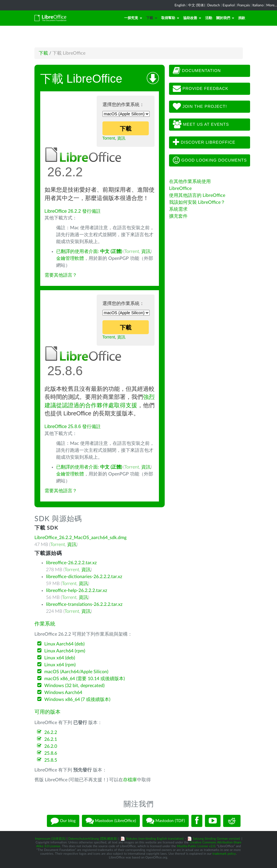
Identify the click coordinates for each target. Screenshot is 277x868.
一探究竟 (133, 18)
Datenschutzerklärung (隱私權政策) (93, 839)
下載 (152, 18)
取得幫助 (170, 18)
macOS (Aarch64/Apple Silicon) (76, 672)
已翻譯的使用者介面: (89, 251)
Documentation (197, 71)
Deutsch (214, 5)
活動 (209, 18)
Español (229, 5)
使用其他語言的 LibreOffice (197, 195)
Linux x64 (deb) (60, 658)
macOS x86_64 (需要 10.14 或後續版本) (85, 679)
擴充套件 (178, 216)
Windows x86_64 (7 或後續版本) (77, 699)
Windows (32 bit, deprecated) (74, 686)
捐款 (242, 18)
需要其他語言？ (61, 275)
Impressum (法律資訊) (50, 839)
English (180, 5)
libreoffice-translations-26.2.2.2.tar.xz (84, 604)
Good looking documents (210, 160)
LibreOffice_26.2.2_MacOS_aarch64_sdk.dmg (80, 538)
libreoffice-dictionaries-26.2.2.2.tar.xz (84, 577)
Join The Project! (200, 107)
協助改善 (192, 18)
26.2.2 (51, 732)
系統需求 (178, 209)
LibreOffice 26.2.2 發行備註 (73, 211)
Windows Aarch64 (63, 693)
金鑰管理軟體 (70, 258)
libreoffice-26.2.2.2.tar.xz (71, 563)
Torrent (109, 138)
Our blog (63, 821)
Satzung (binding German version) (216, 839)
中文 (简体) (196, 5)
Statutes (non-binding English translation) (155, 839)
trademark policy (224, 854)
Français (244, 5)
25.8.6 (51, 753)
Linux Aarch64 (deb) (64, 644)
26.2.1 (51, 739)
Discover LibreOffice (204, 142)
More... (272, 5)
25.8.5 (51, 760)
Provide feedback (201, 89)
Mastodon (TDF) (166, 821)
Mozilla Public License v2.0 (196, 846)
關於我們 (225, 18)
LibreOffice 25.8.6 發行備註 (73, 426)
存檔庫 (130, 780)
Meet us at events (201, 125)
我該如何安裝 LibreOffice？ (197, 202)
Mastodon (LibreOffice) (111, 821)
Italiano (258, 5)
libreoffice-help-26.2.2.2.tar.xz (77, 591)
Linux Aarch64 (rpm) (65, 651)
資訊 (121, 138)
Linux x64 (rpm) (60, 665)
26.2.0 (51, 746)
